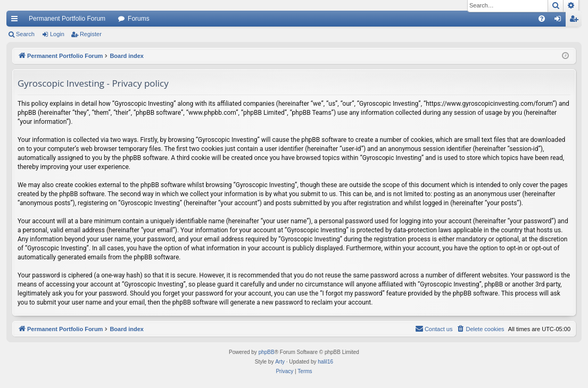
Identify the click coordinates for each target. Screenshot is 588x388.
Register (91, 34)
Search (25, 34)
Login (57, 34)
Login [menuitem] (560, 21)
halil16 (325, 362)
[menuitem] (542, 19)
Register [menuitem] (576, 21)
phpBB (267, 352)
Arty (280, 362)
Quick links (16, 21)
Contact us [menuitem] (434, 328)
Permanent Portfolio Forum (67, 19)
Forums (139, 19)
